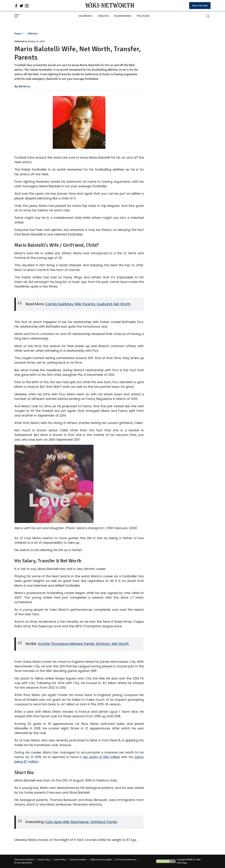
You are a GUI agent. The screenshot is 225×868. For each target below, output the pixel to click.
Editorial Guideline (78, 860)
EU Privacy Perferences (126, 860)
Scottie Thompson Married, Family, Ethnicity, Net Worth (83, 644)
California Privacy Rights (101, 860)
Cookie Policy (60, 860)
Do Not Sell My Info (23, 863)
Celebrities (85, 16)
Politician (143, 16)
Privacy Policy (44, 860)
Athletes (103, 16)
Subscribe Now (200, 6)
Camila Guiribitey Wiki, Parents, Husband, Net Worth (88, 304)
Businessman (123, 16)
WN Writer (25, 87)
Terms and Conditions (24, 860)
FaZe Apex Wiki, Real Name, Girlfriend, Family (81, 822)
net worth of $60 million (101, 757)
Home (18, 34)
